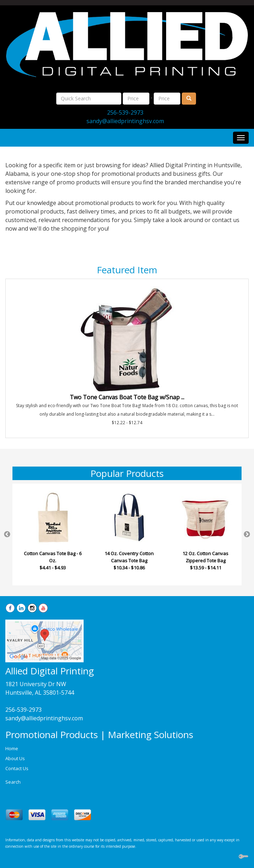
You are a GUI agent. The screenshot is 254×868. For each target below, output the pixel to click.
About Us (15, 758)
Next (247, 535)
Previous (7, 535)
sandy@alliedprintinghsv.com (125, 121)
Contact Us (17, 768)
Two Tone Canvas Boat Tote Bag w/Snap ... (127, 397)
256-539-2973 (125, 112)
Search (13, 782)
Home (12, 748)
